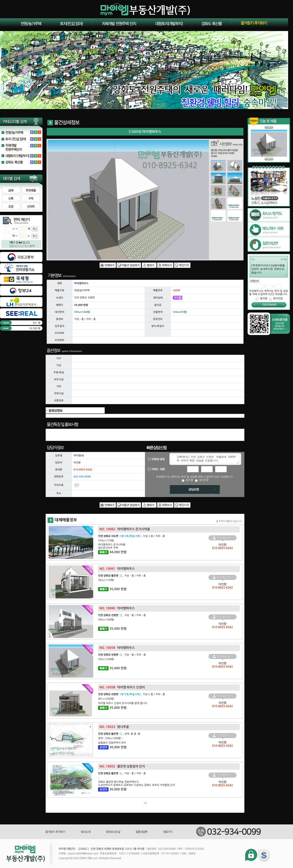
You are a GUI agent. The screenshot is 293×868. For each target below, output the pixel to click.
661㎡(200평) (106, 699)
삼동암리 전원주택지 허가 (112, 743)
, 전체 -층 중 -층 (119, 734)
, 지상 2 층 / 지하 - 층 (132, 536)
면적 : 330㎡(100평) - (111, 738)
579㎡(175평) (106, 541)
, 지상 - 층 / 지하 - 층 (122, 576)
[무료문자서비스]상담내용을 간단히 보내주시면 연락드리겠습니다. (269, 270)
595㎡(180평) (106, 620)
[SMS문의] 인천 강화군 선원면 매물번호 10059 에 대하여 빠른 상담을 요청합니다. (207, 459)
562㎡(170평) (106, 580)
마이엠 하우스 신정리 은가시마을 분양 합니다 (123, 703)
